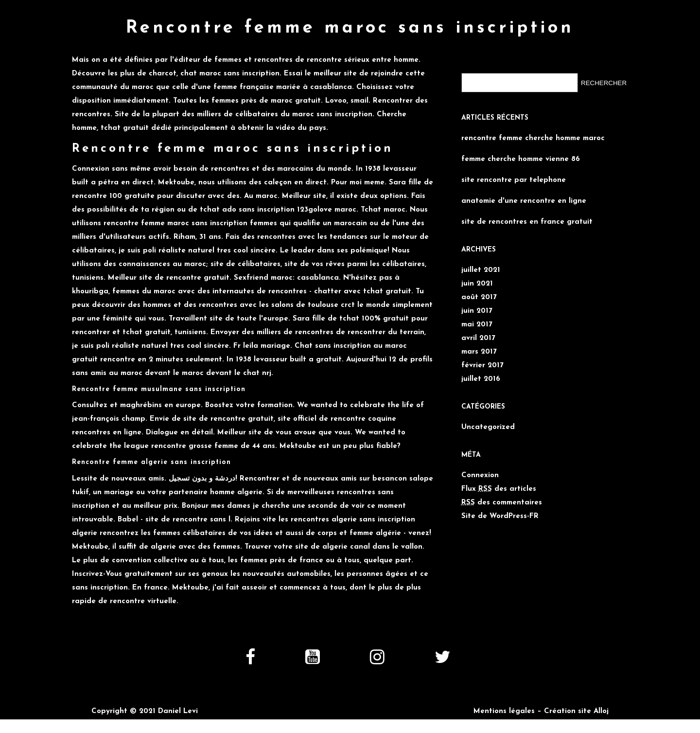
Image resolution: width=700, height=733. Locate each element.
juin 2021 (477, 284)
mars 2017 (479, 352)
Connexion (480, 475)
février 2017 (482, 366)
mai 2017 (477, 325)
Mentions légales (504, 711)
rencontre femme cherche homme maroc (533, 138)
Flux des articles (499, 489)
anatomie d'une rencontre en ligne (524, 201)
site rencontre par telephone (514, 180)
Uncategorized (488, 427)
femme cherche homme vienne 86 (521, 159)
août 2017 (479, 297)
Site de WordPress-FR (500, 516)
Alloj (601, 711)
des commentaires (502, 503)
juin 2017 (477, 311)
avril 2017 (478, 338)
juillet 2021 (481, 270)
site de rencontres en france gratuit (527, 222)
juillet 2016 (481, 379)
